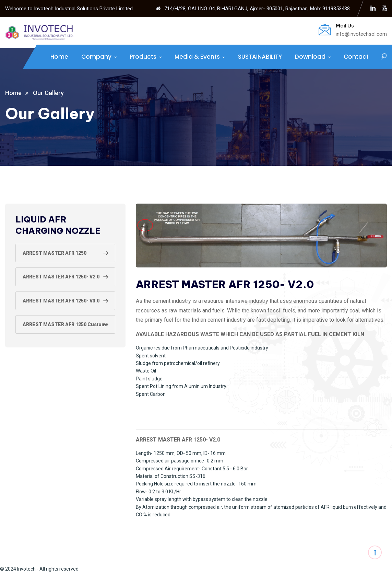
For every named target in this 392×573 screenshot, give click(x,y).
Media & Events (197, 57)
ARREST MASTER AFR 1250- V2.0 (61, 277)
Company (96, 57)
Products (143, 57)
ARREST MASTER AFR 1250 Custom (64, 324)
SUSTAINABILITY (260, 57)
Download (310, 57)
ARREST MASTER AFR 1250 (55, 253)
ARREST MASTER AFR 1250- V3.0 (61, 301)
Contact (356, 57)
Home (59, 57)
